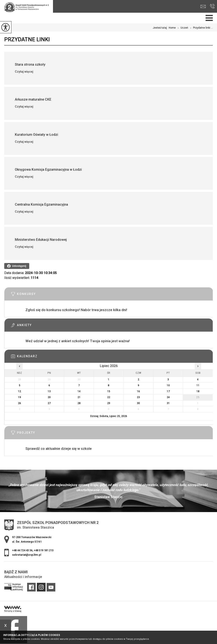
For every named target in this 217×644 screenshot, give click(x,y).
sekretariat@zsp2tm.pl (203, 6)
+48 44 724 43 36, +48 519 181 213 (212, 6)
